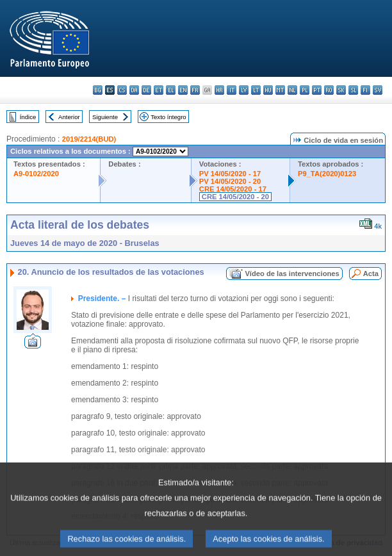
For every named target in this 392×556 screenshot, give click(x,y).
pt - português (317, 90)
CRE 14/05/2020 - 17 (233, 189)
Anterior (69, 117)
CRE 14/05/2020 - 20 (235, 197)
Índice (28, 117)
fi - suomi (365, 90)
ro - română (329, 90)
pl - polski (305, 90)
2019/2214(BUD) (89, 139)
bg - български (98, 90)
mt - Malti (280, 90)
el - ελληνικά (171, 90)
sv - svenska (378, 90)
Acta (371, 274)
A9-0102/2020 (36, 174)
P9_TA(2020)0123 (327, 174)
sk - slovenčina (341, 90)
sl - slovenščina (353, 90)
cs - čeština (122, 90)
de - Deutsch (146, 90)
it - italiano (232, 90)
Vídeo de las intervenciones (292, 274)
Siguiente (105, 117)
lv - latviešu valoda (244, 90)
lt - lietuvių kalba (256, 90)
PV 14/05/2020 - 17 (230, 174)
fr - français (195, 90)
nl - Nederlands (292, 90)
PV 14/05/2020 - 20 (230, 181)
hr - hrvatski (219, 90)
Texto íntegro (168, 117)
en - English (183, 90)
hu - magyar (268, 90)
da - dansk (134, 90)
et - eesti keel (159, 90)
